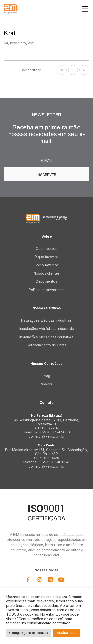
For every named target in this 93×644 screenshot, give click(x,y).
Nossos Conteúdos (46, 364)
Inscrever (46, 175)
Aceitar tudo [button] (67, 633)
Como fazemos (46, 265)
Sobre (47, 236)
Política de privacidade (46, 290)
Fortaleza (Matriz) (47, 415)
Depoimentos (47, 281)
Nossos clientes (47, 273)
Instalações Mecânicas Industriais (46, 337)
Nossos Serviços (47, 308)
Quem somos (47, 249)
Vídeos (46, 384)
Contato (47, 403)
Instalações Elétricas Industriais (46, 320)
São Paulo (47, 445)
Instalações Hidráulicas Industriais (47, 329)
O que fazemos (46, 257)
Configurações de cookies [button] (29, 633)
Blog (46, 376)
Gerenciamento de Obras (46, 345)
